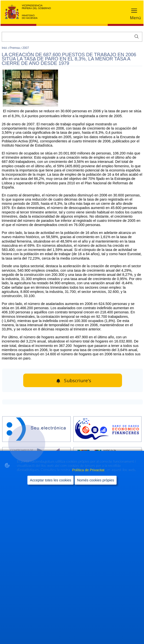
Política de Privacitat (89, 470)
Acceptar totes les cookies (51, 480)
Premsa (15, 48)
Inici (5, 48)
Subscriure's (78, 380)
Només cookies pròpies (96, 480)
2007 (26, 48)
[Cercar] (72, 37)
